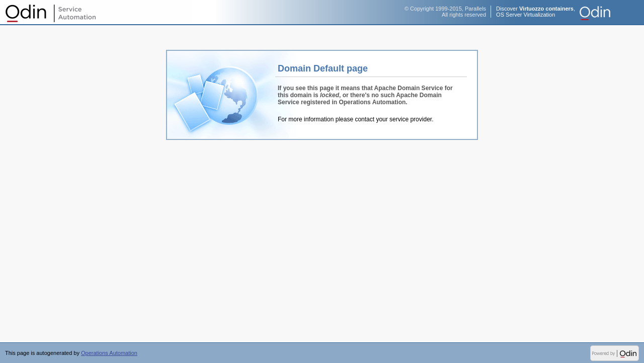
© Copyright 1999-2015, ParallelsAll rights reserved (445, 12)
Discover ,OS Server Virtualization (536, 12)
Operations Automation (50, 13)
